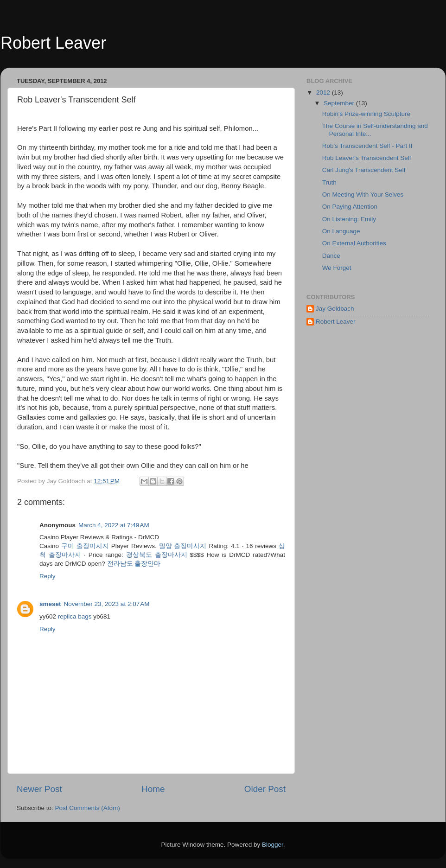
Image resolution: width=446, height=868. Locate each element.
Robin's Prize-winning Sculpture (366, 114)
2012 (324, 93)
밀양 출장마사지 (183, 546)
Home (153, 789)
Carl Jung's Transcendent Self (364, 170)
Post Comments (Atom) (88, 808)
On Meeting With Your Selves (363, 195)
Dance (331, 256)
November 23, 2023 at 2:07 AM (107, 604)
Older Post (265, 789)
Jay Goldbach (335, 309)
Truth (329, 182)
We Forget (337, 268)
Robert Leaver (53, 43)
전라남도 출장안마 (134, 564)
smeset (50, 604)
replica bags (75, 616)
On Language (341, 231)
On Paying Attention (350, 207)
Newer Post (39, 789)
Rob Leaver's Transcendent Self (367, 158)
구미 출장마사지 (85, 546)
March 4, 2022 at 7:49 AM (114, 525)
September (340, 103)
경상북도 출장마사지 (157, 555)
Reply (48, 576)
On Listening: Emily (349, 219)
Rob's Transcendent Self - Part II (367, 146)
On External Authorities (354, 243)
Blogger (273, 845)
